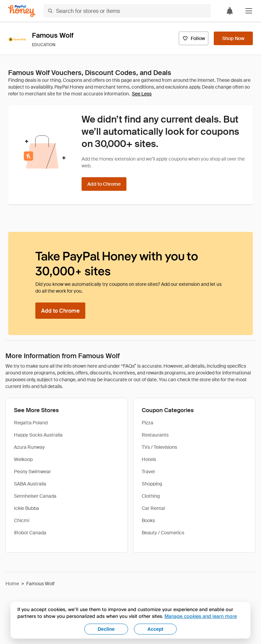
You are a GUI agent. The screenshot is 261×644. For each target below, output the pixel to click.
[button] (249, 11)
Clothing (151, 496)
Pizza (147, 423)
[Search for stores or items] (127, 11)
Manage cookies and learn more (201, 616)
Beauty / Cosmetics (163, 533)
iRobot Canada (30, 533)
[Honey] (22, 11)
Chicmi (22, 520)
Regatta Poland (31, 423)
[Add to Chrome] (104, 184)
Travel (148, 472)
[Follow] (194, 38)
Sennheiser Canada (35, 496)
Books (148, 520)
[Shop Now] (233, 38)
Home (12, 584)
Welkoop (23, 459)
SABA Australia (30, 484)
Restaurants (155, 435)
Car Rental (153, 508)
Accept (155, 629)
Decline (106, 629)
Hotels (149, 459)
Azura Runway (29, 447)
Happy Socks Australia (38, 435)
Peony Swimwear (32, 472)
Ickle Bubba (27, 508)
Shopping (152, 484)
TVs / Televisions (159, 447)
